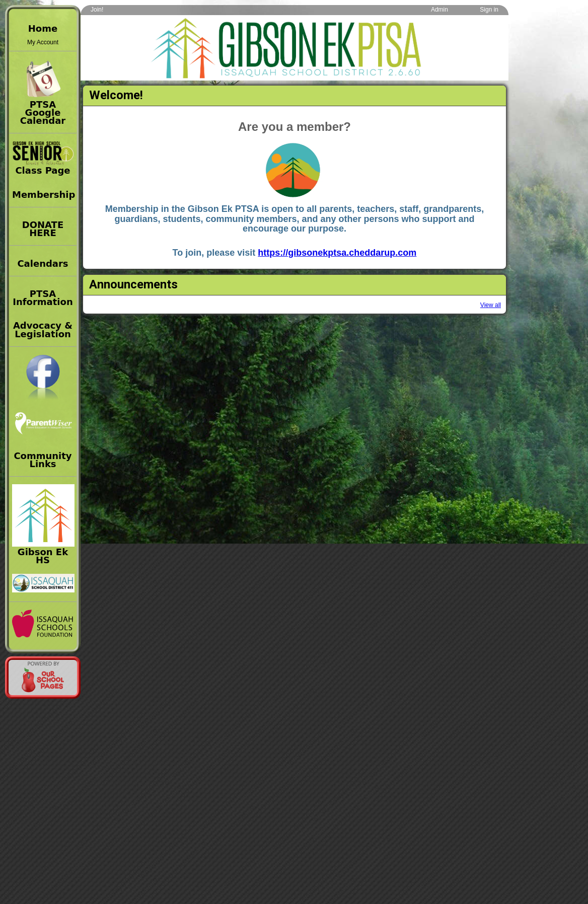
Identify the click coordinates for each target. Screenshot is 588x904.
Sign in (489, 10)
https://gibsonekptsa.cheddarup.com (337, 253)
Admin (439, 10)
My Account (43, 42)
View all (491, 305)
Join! (97, 10)
